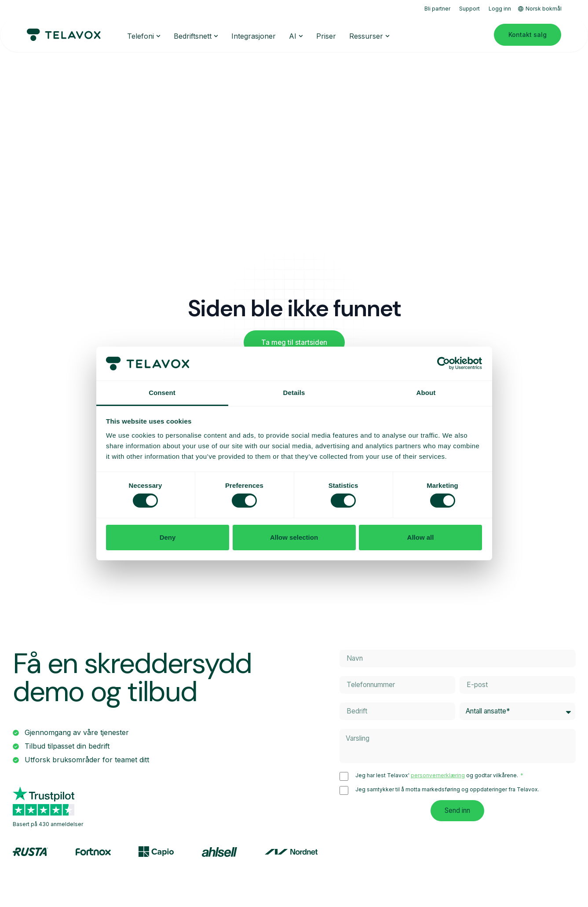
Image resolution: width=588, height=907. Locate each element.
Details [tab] (294, 393)
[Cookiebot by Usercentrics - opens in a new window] (444, 363)
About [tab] (426, 393)
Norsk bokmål (540, 9)
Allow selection (294, 537)
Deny (168, 537)
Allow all (421, 537)
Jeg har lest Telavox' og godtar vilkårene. (437, 776)
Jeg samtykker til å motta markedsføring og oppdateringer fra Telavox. (447, 790)
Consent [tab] (162, 393)
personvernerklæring (438, 776)
